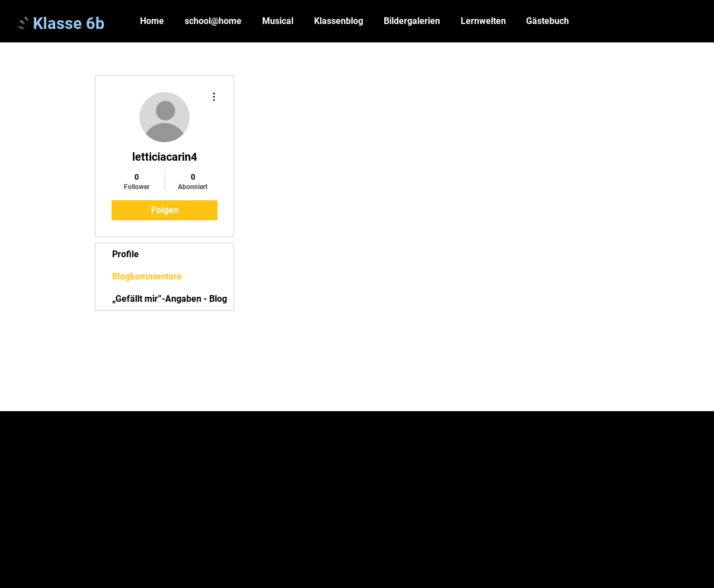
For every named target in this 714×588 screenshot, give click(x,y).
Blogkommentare (147, 276)
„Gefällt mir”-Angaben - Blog (170, 299)
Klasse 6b (69, 23)
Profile (126, 254)
